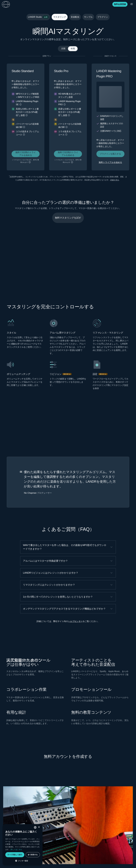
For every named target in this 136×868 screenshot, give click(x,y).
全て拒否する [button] (33, 855)
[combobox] (35, 827)
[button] (20, 104)
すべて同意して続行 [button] (15, 855)
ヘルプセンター (75, 621)
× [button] (39, 827)
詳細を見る (115, 180)
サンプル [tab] (88, 17)
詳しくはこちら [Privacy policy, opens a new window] (16, 849)
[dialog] (23, 845)
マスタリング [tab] (60, 17)
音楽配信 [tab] (75, 17)
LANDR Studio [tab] (38, 17)
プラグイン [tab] (103, 17)
